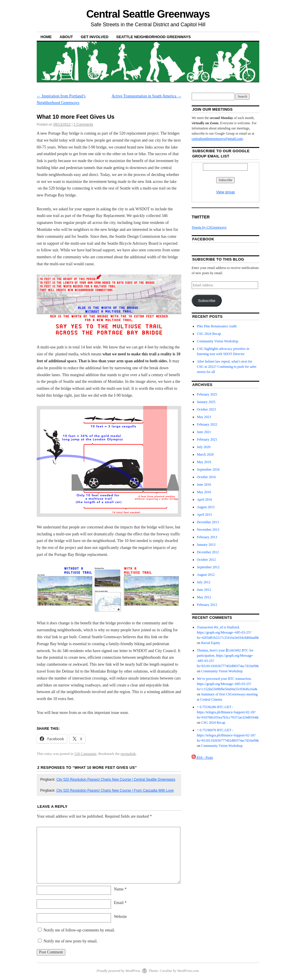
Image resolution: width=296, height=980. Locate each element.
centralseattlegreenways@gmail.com (217, 139)
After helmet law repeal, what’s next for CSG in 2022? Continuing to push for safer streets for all (227, 367)
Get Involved (95, 37)
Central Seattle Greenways (148, 14)
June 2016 (204, 485)
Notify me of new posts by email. (71, 941)
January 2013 (206, 545)
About (66, 37)
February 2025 (207, 394)
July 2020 (204, 447)
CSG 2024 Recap (209, 334)
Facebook (203, 239)
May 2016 (204, 492)
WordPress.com (188, 971)
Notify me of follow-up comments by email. (79, 930)
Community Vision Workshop (218, 341)
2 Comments (83, 125)
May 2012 (204, 597)
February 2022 (207, 424)
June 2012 (204, 590)
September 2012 (208, 567)
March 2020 (205, 454)
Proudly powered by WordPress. (119, 971)
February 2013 (207, 537)
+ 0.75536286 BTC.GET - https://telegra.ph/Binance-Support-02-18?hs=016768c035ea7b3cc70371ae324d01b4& (228, 712)
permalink (128, 754)
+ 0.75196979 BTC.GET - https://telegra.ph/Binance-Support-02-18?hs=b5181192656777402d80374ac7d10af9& (228, 735)
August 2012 (206, 575)
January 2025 (206, 402)
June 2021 (204, 432)
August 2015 (206, 507)
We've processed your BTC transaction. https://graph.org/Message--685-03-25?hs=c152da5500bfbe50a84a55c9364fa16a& (227, 684)
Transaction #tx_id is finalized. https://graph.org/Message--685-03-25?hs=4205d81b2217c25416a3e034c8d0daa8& (228, 632)
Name (120, 889)
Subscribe (207, 301)
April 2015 (204, 515)
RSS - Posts (202, 758)
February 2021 (207, 439)
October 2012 (206, 560)
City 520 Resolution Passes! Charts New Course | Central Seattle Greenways (116, 779)
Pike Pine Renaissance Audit (217, 326)
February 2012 (207, 605)
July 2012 (204, 582)
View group (226, 192)
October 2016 (206, 477)
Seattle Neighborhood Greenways (153, 37)
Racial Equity (211, 643)
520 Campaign (85, 754)
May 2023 (204, 417)
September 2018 (208, 469)
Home (46, 37)
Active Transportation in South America (146, 96)
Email (120, 903)
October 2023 (206, 409)
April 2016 (204, 500)
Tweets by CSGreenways (209, 227)
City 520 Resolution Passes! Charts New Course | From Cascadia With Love (115, 790)
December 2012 (208, 552)
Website (120, 917)
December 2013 (208, 522)
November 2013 (208, 530)
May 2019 (204, 462)
